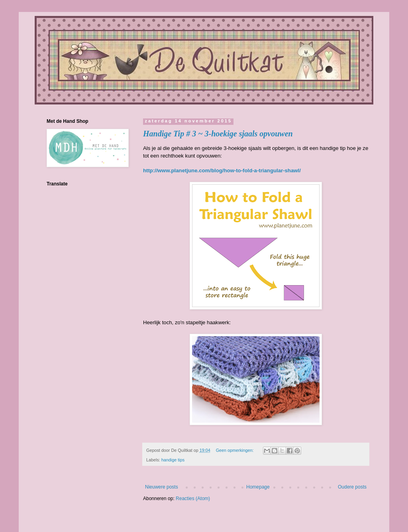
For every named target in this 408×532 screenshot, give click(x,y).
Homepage (258, 487)
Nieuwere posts (162, 487)
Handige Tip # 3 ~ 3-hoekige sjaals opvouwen (218, 134)
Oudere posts (352, 487)
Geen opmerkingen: (235, 450)
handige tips (173, 460)
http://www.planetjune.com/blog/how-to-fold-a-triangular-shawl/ (222, 170)
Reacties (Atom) (193, 499)
